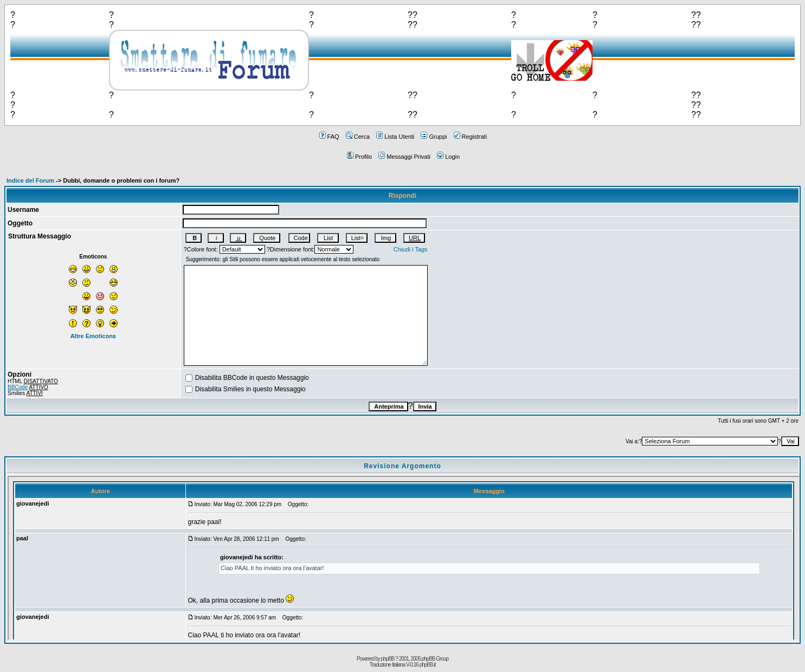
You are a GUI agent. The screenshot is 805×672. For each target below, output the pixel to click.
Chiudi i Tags (411, 249)
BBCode (18, 387)
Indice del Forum (30, 180)
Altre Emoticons (93, 336)
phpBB (388, 659)
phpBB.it (428, 665)
